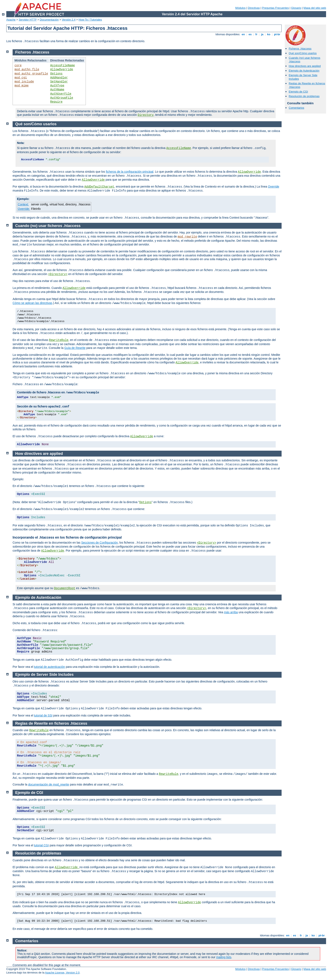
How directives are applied (305, 66)
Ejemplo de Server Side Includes (44, 675)
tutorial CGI (41, 845)
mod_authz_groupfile (31, 74)
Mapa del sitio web (315, 8)
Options (56, 74)
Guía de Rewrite (75, 348)
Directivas (254, 8)
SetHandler (59, 82)
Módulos (240, 8)
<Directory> (58, 274)
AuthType (57, 86)
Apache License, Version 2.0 (62, 973)
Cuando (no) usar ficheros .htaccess (48, 226)
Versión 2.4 (69, 20)
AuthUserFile (61, 94)
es (250, 34)
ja (262, 34)
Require (56, 102)
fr (256, 34)
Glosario (296, 8)
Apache (11, 20)
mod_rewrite (187, 237)
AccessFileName (63, 65)
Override (274, 187)
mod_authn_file (27, 69)
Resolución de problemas (304, 96)
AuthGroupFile (62, 98)
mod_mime (22, 86)
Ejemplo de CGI (298, 92)
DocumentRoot (65, 588)
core (18, 65)
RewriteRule (59, 340)
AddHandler (59, 78)
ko (269, 34)
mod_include (24, 82)
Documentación (49, 20)
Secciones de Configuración (99, 543)
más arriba (231, 612)
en (243, 34)
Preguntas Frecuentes (275, 8)
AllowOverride (62, 69)
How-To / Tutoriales (90, 20)
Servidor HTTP (28, 20)
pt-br (277, 34)
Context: (23, 204)
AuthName (57, 90)
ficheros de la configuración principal (129, 172)
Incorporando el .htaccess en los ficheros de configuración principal (67, 537)
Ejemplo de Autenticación (304, 71)
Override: (24, 209)
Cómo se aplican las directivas (32, 303)
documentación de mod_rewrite (49, 784)
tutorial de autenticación (50, 667)
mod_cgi (21, 78)
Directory (146, 115)
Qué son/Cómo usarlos (303, 53)
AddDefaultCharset (99, 187)
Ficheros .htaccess (300, 49)
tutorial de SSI (43, 715)
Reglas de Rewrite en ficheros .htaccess (51, 723)
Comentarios (296, 108)
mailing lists (224, 957)
